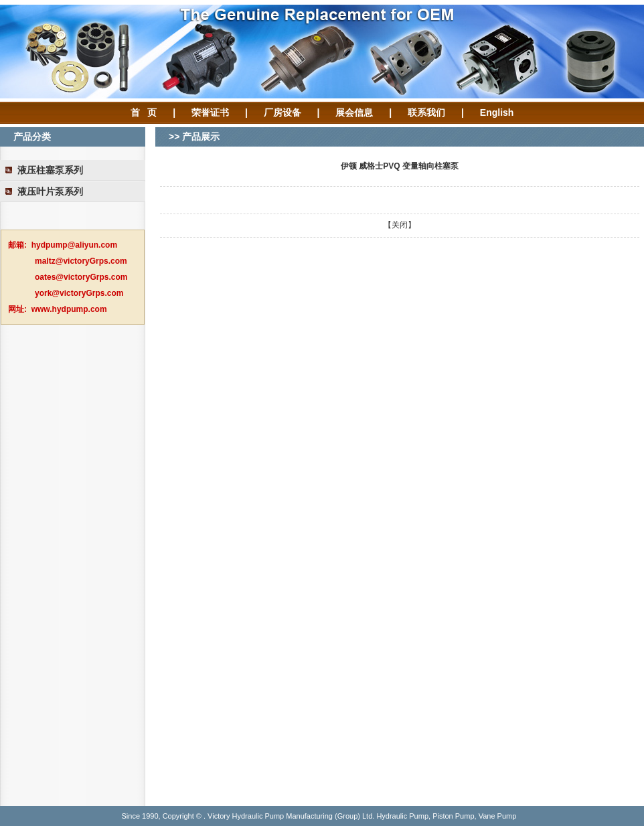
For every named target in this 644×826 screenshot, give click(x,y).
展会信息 (354, 112)
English (497, 112)
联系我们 (426, 112)
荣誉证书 (210, 112)
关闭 (400, 225)
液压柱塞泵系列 (50, 170)
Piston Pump (453, 816)
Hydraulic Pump (402, 816)
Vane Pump (498, 816)
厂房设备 (283, 112)
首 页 (144, 112)
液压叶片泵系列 (50, 191)
